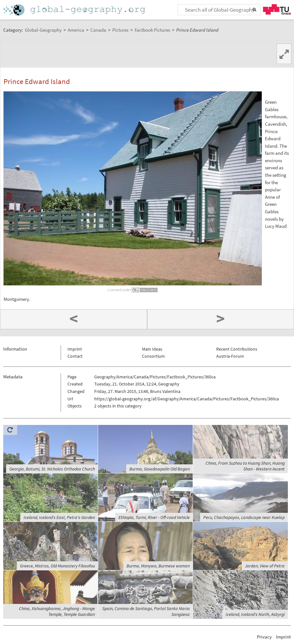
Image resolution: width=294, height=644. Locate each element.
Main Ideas (152, 349)
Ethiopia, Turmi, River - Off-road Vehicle (154, 517)
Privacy (264, 637)
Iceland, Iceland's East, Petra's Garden (59, 517)
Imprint (75, 349)
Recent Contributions (237, 349)
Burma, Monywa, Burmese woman (158, 566)
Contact (75, 356)
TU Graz (277, 9)
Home (75, 10)
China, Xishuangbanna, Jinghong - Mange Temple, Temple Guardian (57, 611)
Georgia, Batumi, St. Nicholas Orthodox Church (52, 469)
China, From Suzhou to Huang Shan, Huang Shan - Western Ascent (245, 466)
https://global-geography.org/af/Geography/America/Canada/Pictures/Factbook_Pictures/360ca (187, 399)
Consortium (153, 356)
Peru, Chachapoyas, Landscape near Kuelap (244, 517)
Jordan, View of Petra (265, 566)
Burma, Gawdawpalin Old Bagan (160, 469)
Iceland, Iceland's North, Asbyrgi (255, 614)
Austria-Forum (230, 356)
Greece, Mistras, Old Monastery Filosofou (57, 566)
